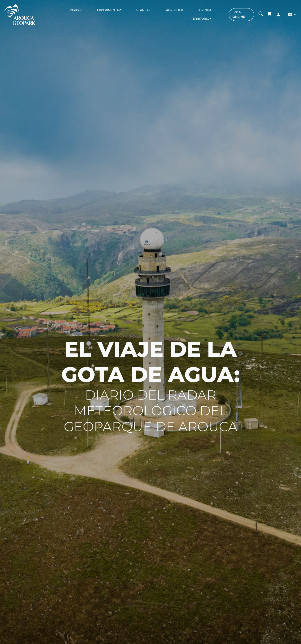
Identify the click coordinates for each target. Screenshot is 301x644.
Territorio (200, 19)
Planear (143, 10)
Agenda (205, 10)
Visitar (76, 10)
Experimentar (109, 10)
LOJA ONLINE (239, 14)
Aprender (175, 10)
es (290, 14)
